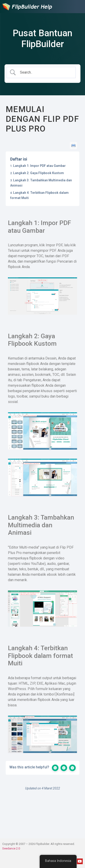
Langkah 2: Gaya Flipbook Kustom (39, 173)
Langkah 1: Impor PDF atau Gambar (39, 166)
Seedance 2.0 (11, 848)
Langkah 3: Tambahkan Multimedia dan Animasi (41, 183)
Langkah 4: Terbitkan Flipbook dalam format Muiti (39, 195)
